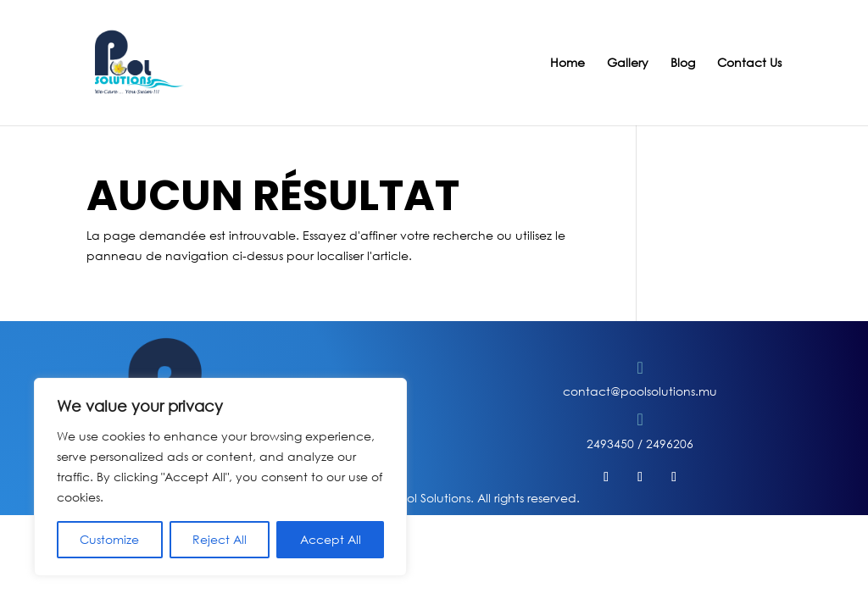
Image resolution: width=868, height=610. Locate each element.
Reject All (220, 539)
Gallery (628, 64)
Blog (683, 64)
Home (568, 64)
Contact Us (749, 64)
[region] (220, 477)
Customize (109, 539)
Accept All (331, 539)
